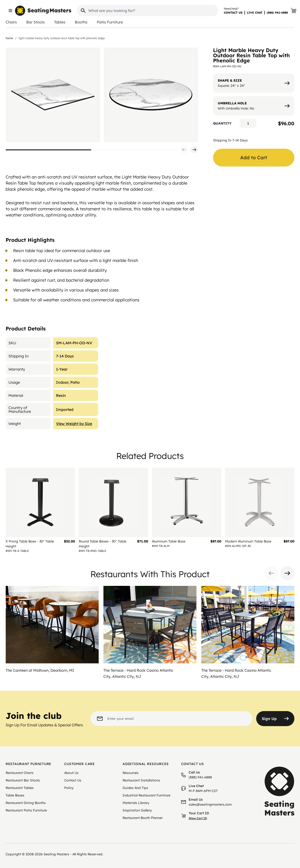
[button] (184, 150)
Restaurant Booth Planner (143, 818)
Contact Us (73, 780)
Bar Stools (36, 22)
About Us (71, 773)
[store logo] (43, 11)
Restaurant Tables (20, 788)
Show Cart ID (198, 818)
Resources (131, 773)
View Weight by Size (74, 424)
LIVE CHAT (255, 13)
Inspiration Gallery (137, 810)
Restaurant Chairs (20, 773)
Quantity (222, 123)
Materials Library (136, 803)
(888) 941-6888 (277, 13)
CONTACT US (233, 13)
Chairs (11, 22)
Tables (60, 22)
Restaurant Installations (141, 780)
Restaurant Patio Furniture (26, 810)
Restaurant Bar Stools (23, 780)
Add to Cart (254, 157)
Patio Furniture (110, 22)
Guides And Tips (135, 788)
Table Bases (15, 795)
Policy (69, 788)
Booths (81, 22)
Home (9, 38)
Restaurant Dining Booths (26, 803)
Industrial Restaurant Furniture (146, 795)
